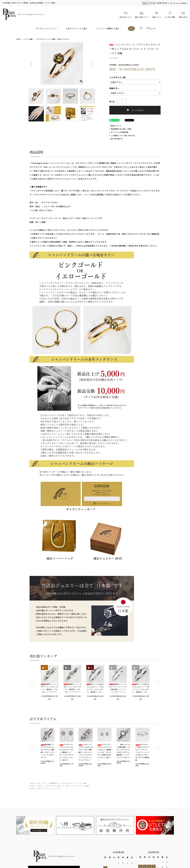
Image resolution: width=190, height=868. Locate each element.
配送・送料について (142, 14)
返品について (116, 126)
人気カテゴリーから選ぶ (76, 28)
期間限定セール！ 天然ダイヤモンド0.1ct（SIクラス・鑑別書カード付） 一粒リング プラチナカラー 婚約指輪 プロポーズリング (72, 688)
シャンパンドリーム (55, 788)
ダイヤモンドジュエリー (46, 28)
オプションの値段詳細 (119, 132)
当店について (157, 14)
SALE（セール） (42, 783)
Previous (31, 64)
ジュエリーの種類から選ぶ (107, 28)
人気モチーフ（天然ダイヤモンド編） (49, 786)
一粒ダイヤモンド (71, 786)
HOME (18, 39)
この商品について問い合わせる (123, 136)
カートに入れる (135, 110)
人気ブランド (41, 788)
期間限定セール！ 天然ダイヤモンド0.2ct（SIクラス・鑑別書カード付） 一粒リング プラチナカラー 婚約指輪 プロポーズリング (50, 688)
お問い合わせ (183, 14)
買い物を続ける (117, 139)
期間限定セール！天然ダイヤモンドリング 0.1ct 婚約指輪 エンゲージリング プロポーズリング (118, 688)
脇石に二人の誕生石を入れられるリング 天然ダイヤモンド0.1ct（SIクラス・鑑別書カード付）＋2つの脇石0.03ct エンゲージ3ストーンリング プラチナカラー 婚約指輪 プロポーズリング (95, 688)
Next (92, 64)
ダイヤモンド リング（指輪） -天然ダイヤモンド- (53, 39)
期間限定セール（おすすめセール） (62, 783)
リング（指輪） (29, 39)
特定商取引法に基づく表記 (121, 129)
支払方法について (125, 14)
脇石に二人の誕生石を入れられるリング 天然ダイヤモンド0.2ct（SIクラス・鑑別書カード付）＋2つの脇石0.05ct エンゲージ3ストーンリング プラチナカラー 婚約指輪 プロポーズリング (141, 688)
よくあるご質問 (170, 14)
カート (151, 29)
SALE (131, 29)
